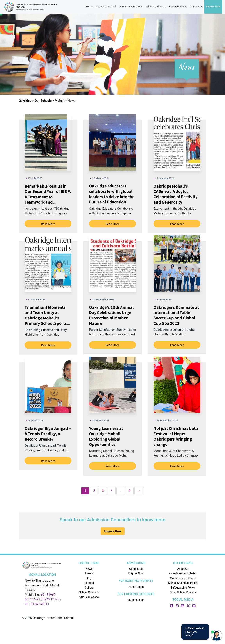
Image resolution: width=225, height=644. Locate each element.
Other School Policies (183, 592)
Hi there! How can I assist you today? (195, 632)
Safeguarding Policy (183, 588)
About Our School (106, 7)
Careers (89, 583)
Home (89, 7)
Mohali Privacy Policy (183, 578)
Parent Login (136, 587)
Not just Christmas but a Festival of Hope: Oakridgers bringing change (176, 436)
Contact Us (136, 569)
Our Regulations (89, 597)
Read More (48, 224)
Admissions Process (131, 7)
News (89, 569)
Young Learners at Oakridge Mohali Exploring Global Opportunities (106, 436)
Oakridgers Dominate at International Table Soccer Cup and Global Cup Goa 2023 (176, 315)
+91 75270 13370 (47, 599)
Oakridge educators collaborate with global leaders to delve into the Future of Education (112, 194)
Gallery (89, 588)
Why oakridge (155, 7)
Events (89, 573)
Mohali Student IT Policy (183, 583)
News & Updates (177, 7)
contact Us (196, 7)
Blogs (89, 578)
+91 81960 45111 (37, 604)
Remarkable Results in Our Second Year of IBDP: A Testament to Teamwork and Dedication (48, 197)
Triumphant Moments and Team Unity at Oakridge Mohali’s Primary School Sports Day (46, 318)
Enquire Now (213, 7)
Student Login (136, 600)
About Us (183, 569)
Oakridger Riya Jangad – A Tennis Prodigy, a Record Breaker (48, 434)
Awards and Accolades (183, 573)
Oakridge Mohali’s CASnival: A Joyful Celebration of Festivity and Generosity (175, 194)
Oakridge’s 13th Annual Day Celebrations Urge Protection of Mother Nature (111, 315)
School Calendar (89, 592)
